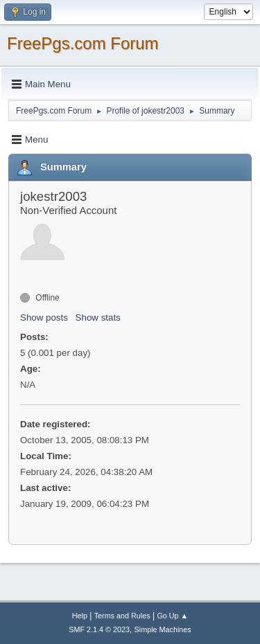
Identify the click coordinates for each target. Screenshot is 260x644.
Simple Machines (163, 629)
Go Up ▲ (172, 616)
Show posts (44, 317)
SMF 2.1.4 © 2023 (99, 629)
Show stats (98, 317)
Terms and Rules (122, 616)
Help (80, 616)
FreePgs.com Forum (83, 43)
